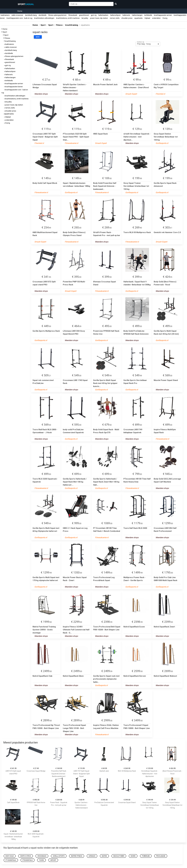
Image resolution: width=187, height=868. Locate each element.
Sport (5, 32)
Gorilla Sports (59, 856)
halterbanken (103, 15)
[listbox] (148, 44)
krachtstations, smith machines (68, 18)
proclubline (161, 856)
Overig (165, 18)
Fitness (8, 38)
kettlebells (148, 15)
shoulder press (127, 18)
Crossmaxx (42, 856)
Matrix (104, 856)
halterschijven (115, 15)
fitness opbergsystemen (57, 15)
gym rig (94, 15)
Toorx (41, 860)
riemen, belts (115, 18)
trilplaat (147, 18)
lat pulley (85, 18)
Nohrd (133, 856)
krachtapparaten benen (13, 87)
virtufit (53, 860)
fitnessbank (73, 15)
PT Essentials (11, 860)
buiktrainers (5, 15)
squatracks (138, 18)
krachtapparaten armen (163, 15)
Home (20, 11)
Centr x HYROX (26, 856)
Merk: (38, 37)
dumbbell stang (31, 15)
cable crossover (17, 15)
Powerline (146, 856)
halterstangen (137, 15)
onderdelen (156, 18)
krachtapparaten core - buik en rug (19, 18)
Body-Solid (10, 856)
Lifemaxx (92, 856)
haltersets (126, 15)
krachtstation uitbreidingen (44, 18)
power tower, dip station (99, 18)
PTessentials (28, 860)
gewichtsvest (84, 15)
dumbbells (42, 15)
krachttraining (11, 41)
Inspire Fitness (77, 856)
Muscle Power (119, 856)
